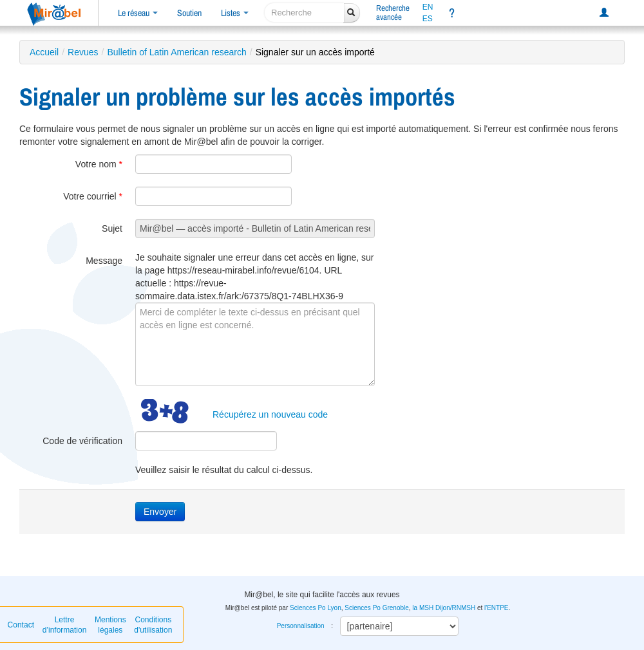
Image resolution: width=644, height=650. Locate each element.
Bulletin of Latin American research (176, 52)
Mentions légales (110, 625)
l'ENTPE (496, 608)
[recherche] (304, 13)
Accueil (44, 52)
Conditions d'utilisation (153, 625)
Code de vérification (82, 441)
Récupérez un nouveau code (270, 414)
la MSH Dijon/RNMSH (444, 608)
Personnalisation (301, 626)
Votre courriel (93, 196)
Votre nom (99, 164)
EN (428, 7)
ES (428, 19)
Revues (83, 52)
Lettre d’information (65, 625)
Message (104, 261)
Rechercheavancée (393, 13)
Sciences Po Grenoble (377, 608)
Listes (235, 13)
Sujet (112, 228)
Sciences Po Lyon (316, 608)
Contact (21, 625)
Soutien (189, 13)
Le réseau (138, 13)
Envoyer (160, 512)
